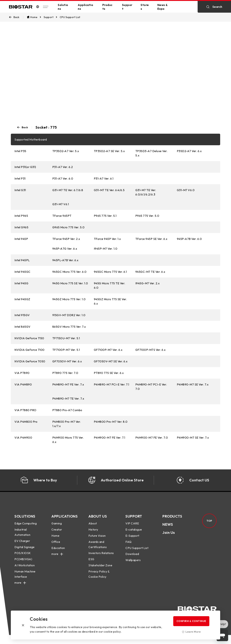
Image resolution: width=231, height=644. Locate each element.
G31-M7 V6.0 (186, 190)
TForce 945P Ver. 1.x (107, 239)
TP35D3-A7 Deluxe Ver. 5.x (152, 153)
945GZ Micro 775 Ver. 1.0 (69, 299)
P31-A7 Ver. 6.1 (104, 178)
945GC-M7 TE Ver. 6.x (150, 272)
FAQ (128, 546)
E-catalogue (134, 534)
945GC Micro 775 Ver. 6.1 (110, 272)
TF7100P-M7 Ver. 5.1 (66, 350)
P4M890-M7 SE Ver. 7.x (193, 384)
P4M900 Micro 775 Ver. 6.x (68, 440)
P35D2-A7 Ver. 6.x (189, 151)
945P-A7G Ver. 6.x (65, 249)
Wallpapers (133, 565)
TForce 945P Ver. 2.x (66, 239)
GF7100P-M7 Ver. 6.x (108, 350)
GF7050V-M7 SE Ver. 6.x (111, 361)
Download (132, 559)
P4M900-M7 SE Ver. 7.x (193, 438)
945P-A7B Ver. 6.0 (189, 239)
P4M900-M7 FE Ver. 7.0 (152, 438)
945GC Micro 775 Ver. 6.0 (69, 272)
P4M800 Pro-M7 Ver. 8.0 (111, 422)
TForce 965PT (62, 216)
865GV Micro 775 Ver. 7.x (69, 327)
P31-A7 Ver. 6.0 (63, 178)
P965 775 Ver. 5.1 (105, 216)
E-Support (132, 540)
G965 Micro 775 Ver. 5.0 (68, 227)
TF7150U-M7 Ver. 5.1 (66, 338)
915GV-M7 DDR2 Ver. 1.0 (69, 315)
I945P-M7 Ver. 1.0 (106, 249)
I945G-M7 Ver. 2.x (148, 283)
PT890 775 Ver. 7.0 (65, 373)
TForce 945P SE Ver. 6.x (151, 239)
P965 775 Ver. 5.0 (147, 216)
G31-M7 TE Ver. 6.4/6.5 (109, 190)
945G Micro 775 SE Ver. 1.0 (70, 283)
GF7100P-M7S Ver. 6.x (151, 350)
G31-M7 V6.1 (61, 204)
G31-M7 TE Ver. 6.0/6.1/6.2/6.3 (146, 192)
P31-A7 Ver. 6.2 (63, 167)
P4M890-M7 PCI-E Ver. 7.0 (151, 387)
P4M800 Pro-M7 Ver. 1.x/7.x (67, 424)
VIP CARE (132, 528)
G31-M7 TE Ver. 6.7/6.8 (68, 190)
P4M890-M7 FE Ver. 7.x (68, 384)
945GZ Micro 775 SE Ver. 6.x (110, 301)
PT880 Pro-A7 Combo (67, 410)
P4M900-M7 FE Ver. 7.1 (110, 438)
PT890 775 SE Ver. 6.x (109, 373)
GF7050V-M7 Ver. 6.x (67, 361)
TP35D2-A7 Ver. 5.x (66, 151)
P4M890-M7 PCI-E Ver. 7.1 (112, 384)
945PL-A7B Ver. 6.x (65, 260)
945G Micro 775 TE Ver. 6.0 (110, 285)
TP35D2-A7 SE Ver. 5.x (109, 151)
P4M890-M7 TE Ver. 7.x (68, 399)
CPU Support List (137, 552)
